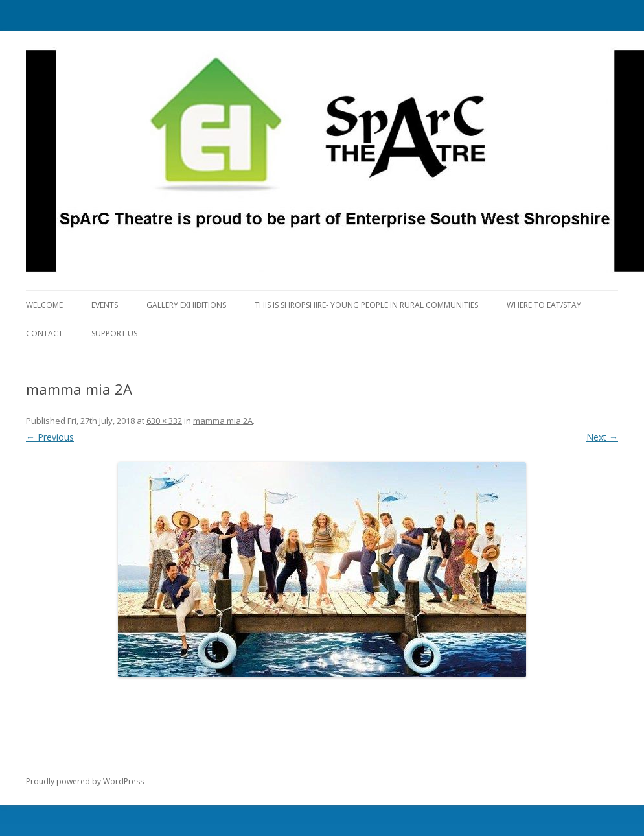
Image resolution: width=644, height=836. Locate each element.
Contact (44, 333)
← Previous (50, 437)
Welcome (44, 305)
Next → (602, 437)
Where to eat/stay (544, 305)
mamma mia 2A (223, 421)
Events (105, 305)
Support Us (114, 333)
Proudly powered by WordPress (85, 781)
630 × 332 (164, 421)
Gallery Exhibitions (186, 305)
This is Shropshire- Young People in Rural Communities (366, 305)
